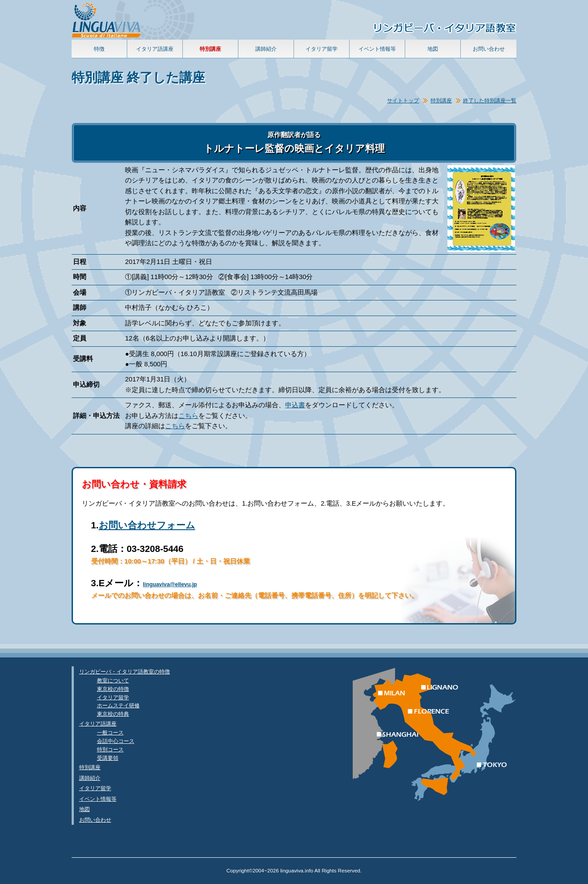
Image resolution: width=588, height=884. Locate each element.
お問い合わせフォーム (147, 525)
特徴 (99, 49)
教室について (113, 680)
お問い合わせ (489, 49)
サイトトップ (403, 100)
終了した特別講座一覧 (490, 100)
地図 (433, 49)
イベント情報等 (377, 49)
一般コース (110, 732)
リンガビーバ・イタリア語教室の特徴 (125, 671)
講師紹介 (266, 49)
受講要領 (108, 758)
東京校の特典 (113, 714)
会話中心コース (116, 741)
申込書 (295, 405)
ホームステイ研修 (118, 705)
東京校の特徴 (113, 689)
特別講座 (441, 100)
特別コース (110, 749)
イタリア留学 (322, 49)
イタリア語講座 (155, 49)
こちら (188, 416)
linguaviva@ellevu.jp (170, 584)
